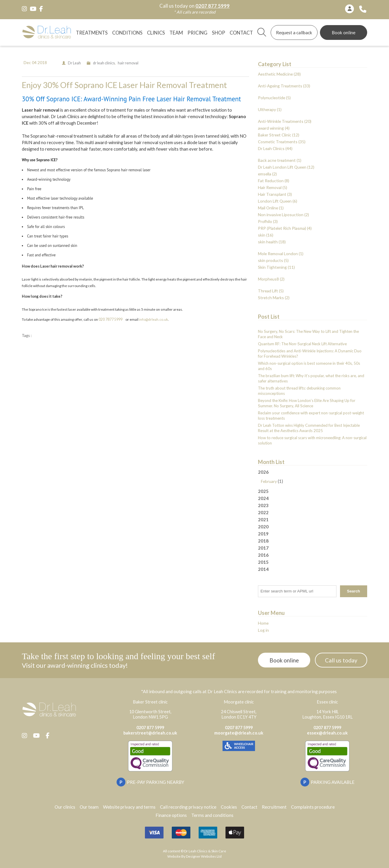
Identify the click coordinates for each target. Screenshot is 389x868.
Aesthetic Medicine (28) (279, 74)
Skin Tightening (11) (276, 267)
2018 (263, 541)
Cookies (229, 807)
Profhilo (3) (268, 221)
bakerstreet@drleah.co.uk (150, 733)
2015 (263, 562)
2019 (263, 534)
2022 (263, 512)
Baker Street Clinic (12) (279, 135)
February (269, 481)
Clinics (156, 33)
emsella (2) (267, 174)
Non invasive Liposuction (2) (283, 215)
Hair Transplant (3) (275, 194)
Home (263, 623)
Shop (219, 33)
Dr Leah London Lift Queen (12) (286, 167)
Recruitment (274, 807)
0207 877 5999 (213, 6)
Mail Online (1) (271, 208)
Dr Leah (74, 63)
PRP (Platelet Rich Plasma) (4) (285, 228)
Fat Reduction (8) (274, 181)
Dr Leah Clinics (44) (275, 148)
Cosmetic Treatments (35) (282, 142)
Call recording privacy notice (188, 807)
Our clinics (65, 807)
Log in (263, 630)
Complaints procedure (313, 807)
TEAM (176, 33)
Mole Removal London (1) (281, 254)
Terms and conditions (212, 815)
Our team (89, 807)
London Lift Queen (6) (278, 201)
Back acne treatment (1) (280, 160)
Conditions (127, 33)
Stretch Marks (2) (274, 298)
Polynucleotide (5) (274, 98)
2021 (263, 520)
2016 (263, 555)
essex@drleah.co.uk (327, 733)
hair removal (128, 63)
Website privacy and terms (129, 807)
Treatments (92, 33)
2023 (263, 505)
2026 (313, 477)
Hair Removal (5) (273, 187)
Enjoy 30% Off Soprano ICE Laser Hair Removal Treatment (124, 85)
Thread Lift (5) (271, 291)
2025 (263, 491)
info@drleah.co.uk (153, 319)
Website (174, 856)
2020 (263, 527)
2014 (263, 569)
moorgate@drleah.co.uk (239, 733)
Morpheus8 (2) (271, 279)
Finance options (171, 815)
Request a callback (294, 32)
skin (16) (266, 235)
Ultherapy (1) (270, 109)
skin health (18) (272, 242)
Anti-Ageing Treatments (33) (284, 86)
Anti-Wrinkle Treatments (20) (285, 121)
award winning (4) (274, 128)
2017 (263, 548)
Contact (241, 33)
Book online (344, 32)
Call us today (341, 660)
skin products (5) (273, 260)
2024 (263, 498)
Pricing (197, 33)
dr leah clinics (104, 63)
